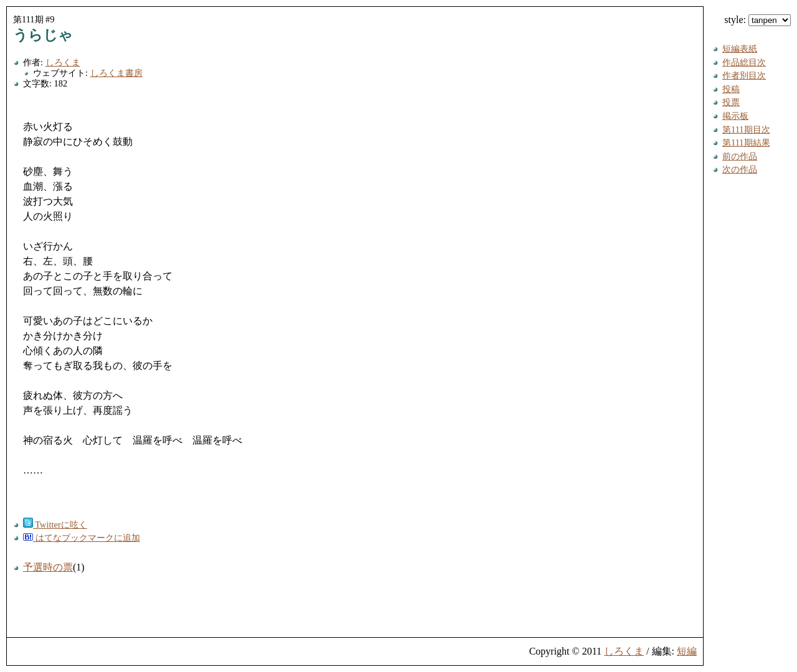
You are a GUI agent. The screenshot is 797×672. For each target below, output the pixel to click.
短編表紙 (740, 49)
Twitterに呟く (55, 525)
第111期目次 (746, 129)
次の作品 (740, 169)
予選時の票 (48, 567)
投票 (731, 102)
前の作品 (740, 156)
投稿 (731, 89)
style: (757, 20)
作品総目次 (744, 62)
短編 (687, 651)
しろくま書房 (116, 73)
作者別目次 (744, 75)
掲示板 (735, 116)
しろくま (63, 62)
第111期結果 (746, 142)
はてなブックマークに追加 (82, 538)
